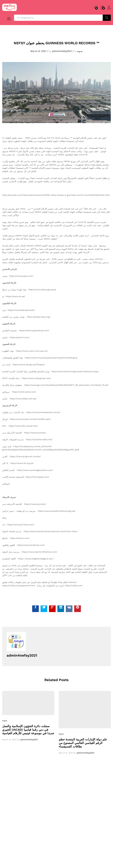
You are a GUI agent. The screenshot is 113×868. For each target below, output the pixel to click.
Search (107, 18)
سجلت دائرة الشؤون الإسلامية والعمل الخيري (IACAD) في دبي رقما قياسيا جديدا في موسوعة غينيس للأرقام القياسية (28, 729)
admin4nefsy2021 (62, 51)
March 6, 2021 (38, 51)
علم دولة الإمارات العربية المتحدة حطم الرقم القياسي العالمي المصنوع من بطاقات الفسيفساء (83, 743)
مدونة (80, 51)
